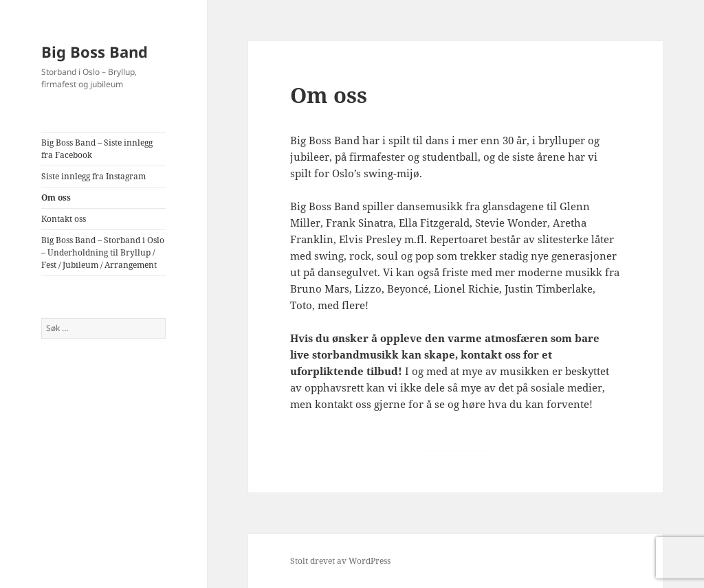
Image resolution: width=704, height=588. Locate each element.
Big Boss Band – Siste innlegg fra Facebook (97, 149)
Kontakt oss (64, 219)
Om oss (56, 197)
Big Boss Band (95, 52)
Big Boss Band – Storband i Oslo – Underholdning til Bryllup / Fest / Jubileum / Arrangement (103, 252)
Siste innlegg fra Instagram (93, 176)
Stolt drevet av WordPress (340, 561)
